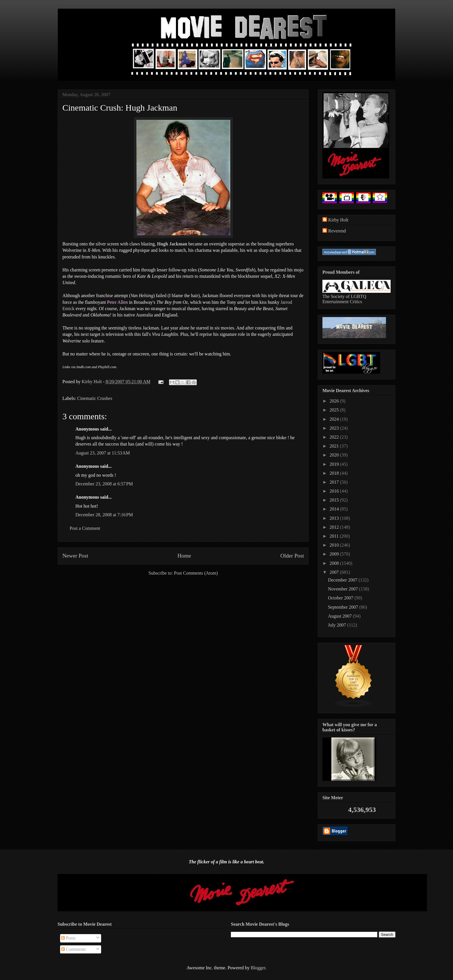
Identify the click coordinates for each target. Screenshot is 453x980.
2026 (335, 401)
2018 (335, 473)
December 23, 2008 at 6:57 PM (104, 484)
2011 (335, 536)
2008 (335, 563)
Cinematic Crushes (95, 398)
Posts (68, 938)
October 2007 (341, 598)
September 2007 (344, 607)
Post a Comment (85, 528)
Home (184, 556)
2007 (335, 572)
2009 (335, 554)
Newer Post (75, 556)
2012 (335, 527)
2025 (335, 410)
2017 (335, 482)
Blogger (258, 968)
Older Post (292, 556)
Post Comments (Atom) (196, 573)
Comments (74, 949)
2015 (335, 500)
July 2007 (338, 625)
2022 (335, 437)
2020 (335, 455)
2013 (335, 518)
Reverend (337, 231)
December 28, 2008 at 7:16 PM (104, 515)
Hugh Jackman (172, 244)
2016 (335, 491)
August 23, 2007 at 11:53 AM (103, 453)
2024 (335, 419)
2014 (335, 509)
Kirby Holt (92, 382)
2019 (335, 464)
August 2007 (340, 616)
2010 (335, 545)
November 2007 (344, 589)
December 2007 (343, 580)
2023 (335, 428)
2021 (335, 446)
